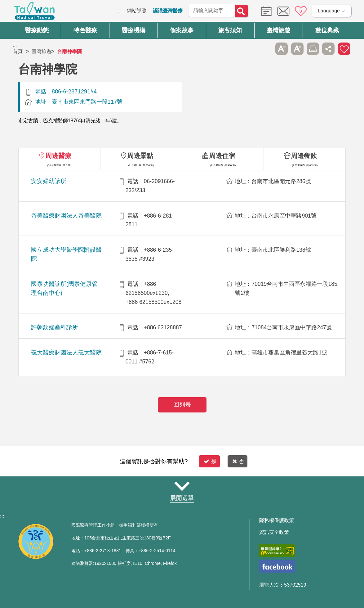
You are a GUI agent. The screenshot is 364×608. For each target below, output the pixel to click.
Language (329, 11)
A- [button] (282, 49)
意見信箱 (283, 11)
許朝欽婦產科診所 (55, 327)
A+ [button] (297, 49)
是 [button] (210, 461)
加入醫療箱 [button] (344, 49)
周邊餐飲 (304, 156)
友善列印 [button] (313, 49)
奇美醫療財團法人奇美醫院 (66, 216)
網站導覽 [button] (182, 486)
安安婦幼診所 (49, 181)
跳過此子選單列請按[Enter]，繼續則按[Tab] (266, 49)
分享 (328, 49)
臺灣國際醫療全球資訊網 (34, 12)
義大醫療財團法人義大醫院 (66, 352)
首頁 (18, 51)
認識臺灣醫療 (168, 11)
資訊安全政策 (274, 532)
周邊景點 (140, 156)
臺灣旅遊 (42, 51)
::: (119, 11)
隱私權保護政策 (277, 520)
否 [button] (238, 461)
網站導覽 (137, 11)
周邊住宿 (222, 156)
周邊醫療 (58, 156)
